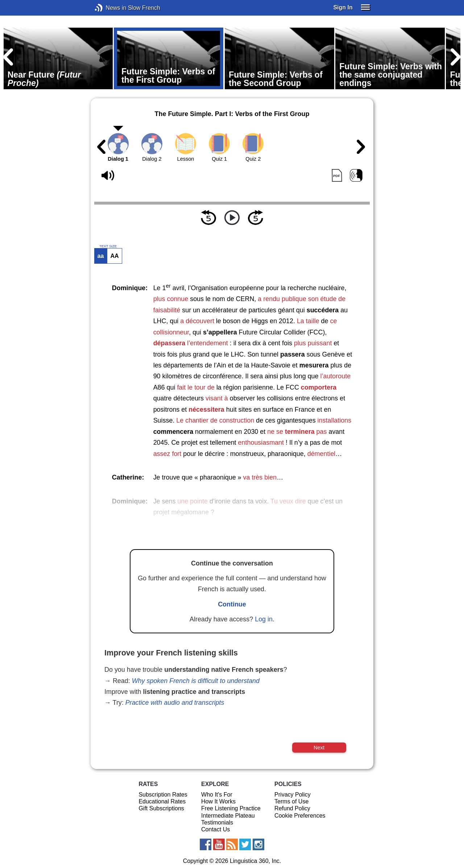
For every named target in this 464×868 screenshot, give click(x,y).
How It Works (218, 801)
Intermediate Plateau (228, 816)
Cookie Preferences (300, 816)
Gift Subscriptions (161, 808)
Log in (264, 619)
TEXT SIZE (108, 246)
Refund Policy (292, 808)
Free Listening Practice (231, 808)
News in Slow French (110, 8)
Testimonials (217, 822)
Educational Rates (162, 801)
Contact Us (216, 829)
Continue (232, 604)
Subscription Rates (163, 795)
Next (319, 748)
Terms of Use (291, 801)
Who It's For (217, 795)
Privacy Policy (293, 795)
